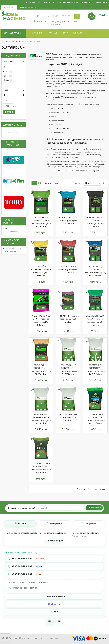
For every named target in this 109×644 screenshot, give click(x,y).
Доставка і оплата (28, 7)
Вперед (9, 112)
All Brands (23, 129)
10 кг (8, 76)
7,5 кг (8, 72)
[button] (32, 194)
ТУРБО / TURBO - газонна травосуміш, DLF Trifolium (68, 270)
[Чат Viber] (54, 604)
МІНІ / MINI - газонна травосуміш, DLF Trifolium (68, 319)
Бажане (31, 3)
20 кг (9, 80)
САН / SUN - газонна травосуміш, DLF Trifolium (68, 417)
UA (50, 621)
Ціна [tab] (6, 90)
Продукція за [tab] (12, 56)
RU (59, 621)
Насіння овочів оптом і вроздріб (21, 533)
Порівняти (45, 3)
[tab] (20, 523)
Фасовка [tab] (8, 62)
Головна (9, 7)
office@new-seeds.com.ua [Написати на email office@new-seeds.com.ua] (23, 588)
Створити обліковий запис (67, 3)
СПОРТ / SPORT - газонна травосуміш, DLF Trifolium (68, 221)
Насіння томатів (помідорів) (52, 533)
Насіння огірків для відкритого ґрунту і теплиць (87, 534)
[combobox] (57, 16)
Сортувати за (76, 183)
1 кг (8, 67)
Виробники (22, 42)
